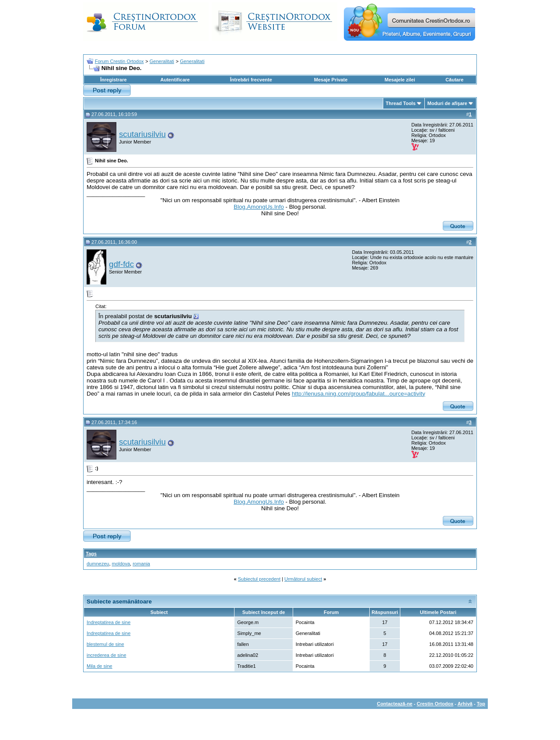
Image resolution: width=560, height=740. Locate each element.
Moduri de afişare (447, 103)
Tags (91, 554)
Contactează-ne (394, 704)
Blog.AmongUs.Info (259, 207)
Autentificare (175, 80)
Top (481, 704)
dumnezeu (98, 564)
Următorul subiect (303, 579)
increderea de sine (107, 655)
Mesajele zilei (400, 80)
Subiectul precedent (259, 579)
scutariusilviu (142, 134)
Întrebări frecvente (251, 80)
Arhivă (465, 704)
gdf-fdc (121, 264)
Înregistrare (114, 80)
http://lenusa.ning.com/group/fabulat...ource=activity (359, 394)
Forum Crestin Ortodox (119, 61)
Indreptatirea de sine (108, 622)
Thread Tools (401, 103)
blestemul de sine (105, 644)
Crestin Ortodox (435, 704)
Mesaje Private (331, 80)
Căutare (454, 80)
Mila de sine (100, 666)
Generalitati (162, 61)
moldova (121, 564)
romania (141, 564)
